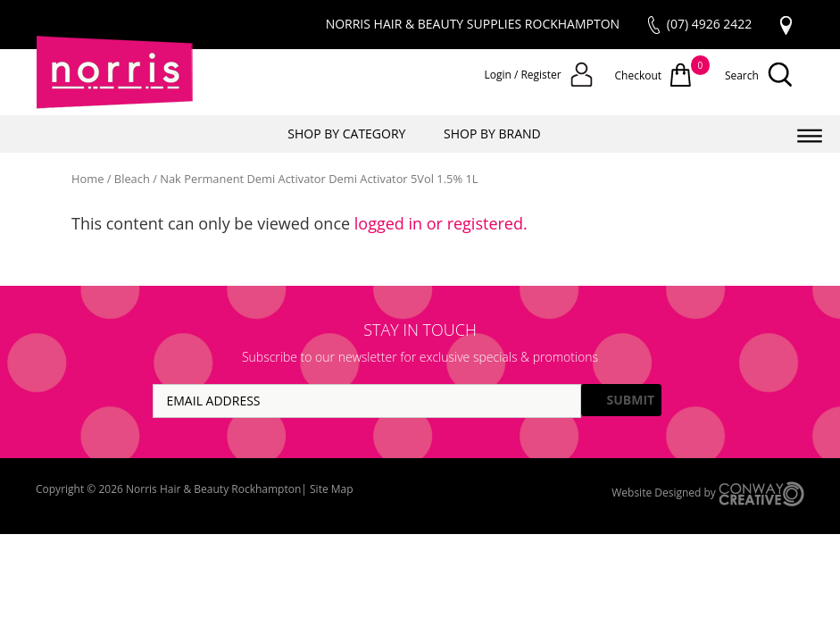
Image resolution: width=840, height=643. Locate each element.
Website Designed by (708, 494)
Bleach (132, 179)
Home (87, 179)
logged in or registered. (441, 223)
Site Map (332, 489)
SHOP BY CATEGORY (346, 134)
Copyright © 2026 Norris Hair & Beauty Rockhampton (168, 489)
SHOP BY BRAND (492, 134)
